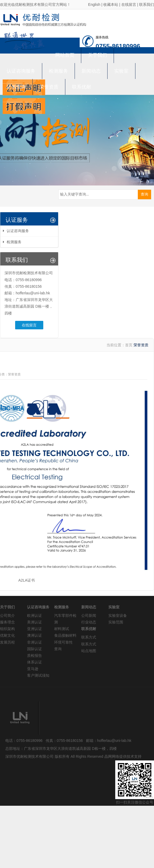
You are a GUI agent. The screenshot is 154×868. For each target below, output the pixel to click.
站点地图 (89, 651)
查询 (58, 649)
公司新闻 (89, 615)
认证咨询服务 (21, 71)
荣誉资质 (49, 87)
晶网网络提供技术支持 (123, 756)
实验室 (121, 71)
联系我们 (147, 5)
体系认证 (35, 662)
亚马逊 (33, 669)
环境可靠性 (63, 642)
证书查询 (16, 87)
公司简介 (7, 615)
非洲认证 (35, 642)
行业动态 (89, 622)
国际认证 (35, 649)
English (94, 5)
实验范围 (116, 622)
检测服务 (58, 71)
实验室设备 (118, 615)
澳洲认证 (35, 635)
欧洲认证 (35, 615)
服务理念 (7, 622)
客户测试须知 (38, 675)
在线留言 (129, 5)
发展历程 (7, 642)
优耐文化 (7, 635)
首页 (129, 345)
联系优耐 (82, 87)
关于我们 (97, 55)
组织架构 (7, 629)
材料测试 (62, 629)
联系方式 (89, 637)
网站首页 (65, 55)
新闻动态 (91, 71)
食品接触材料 (65, 635)
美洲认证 (35, 622)
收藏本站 (111, 5)
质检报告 (35, 656)
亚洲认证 (35, 629)
